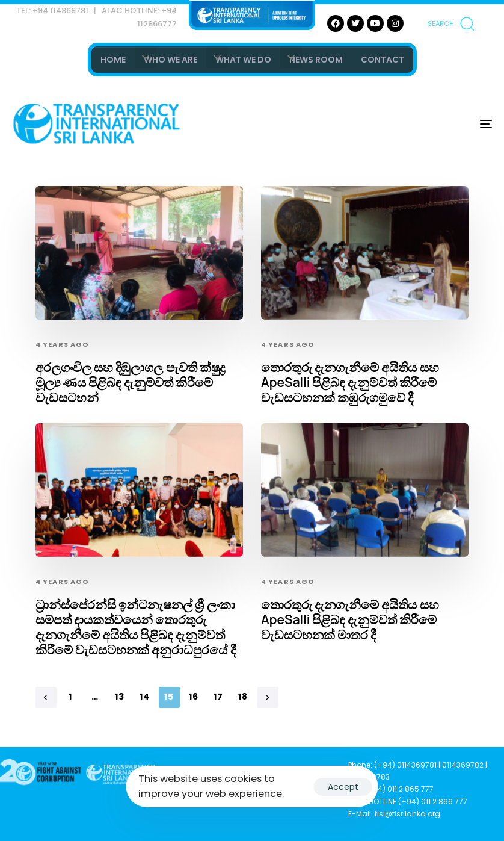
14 (145, 697)
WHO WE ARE (171, 60)
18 (243, 697)
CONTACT (383, 60)
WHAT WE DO (243, 60)
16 (194, 697)
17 (219, 697)
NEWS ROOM (316, 60)
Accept (343, 787)
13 (120, 697)
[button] (450, 23)
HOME (113, 60)
